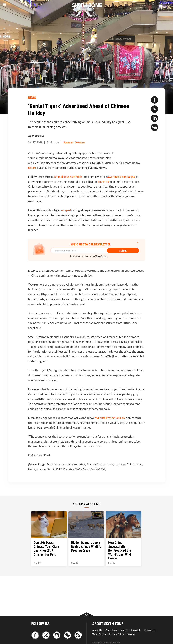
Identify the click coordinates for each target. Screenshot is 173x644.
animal (59, 177)
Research (136, 630)
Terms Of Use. (101, 256)
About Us (97, 630)
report (32, 168)
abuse (67, 177)
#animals (68, 142)
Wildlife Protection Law (110, 418)
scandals (77, 177)
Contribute (111, 630)
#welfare (80, 142)
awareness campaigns (121, 177)
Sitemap (131, 634)
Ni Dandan (38, 136)
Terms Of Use (99, 634)
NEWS (32, 98)
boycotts (103, 182)
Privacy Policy (117, 634)
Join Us (124, 630)
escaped (66, 210)
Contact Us (150, 630)
